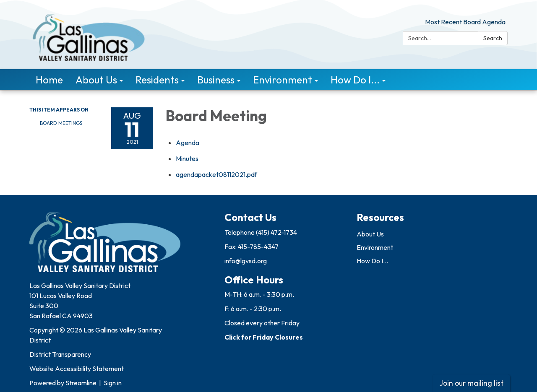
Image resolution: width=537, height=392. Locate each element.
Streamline (81, 383)
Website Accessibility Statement (77, 369)
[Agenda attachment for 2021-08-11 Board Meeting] (188, 143)
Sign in (113, 383)
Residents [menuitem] (157, 80)
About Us (370, 234)
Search (493, 38)
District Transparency (60, 354)
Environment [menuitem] (283, 80)
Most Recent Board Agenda (465, 22)
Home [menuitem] (49, 80)
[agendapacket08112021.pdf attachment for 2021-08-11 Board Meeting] (216, 174)
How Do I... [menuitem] (355, 80)
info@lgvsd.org (246, 261)
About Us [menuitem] (96, 80)
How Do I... (372, 261)
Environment (375, 247)
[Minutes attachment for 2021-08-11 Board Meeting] (187, 158)
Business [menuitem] (216, 80)
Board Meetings (61, 123)
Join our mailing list (471, 383)
